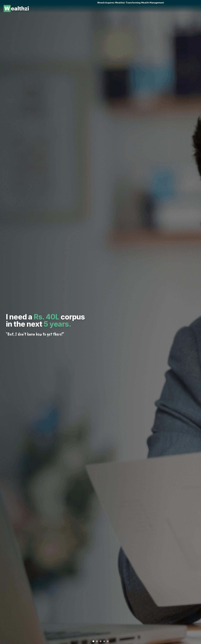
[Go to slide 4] (104, 641)
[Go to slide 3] (101, 641)
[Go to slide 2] (97, 641)
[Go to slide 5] (108, 641)
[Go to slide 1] (93, 641)
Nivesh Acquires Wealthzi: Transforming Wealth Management (140, 3)
